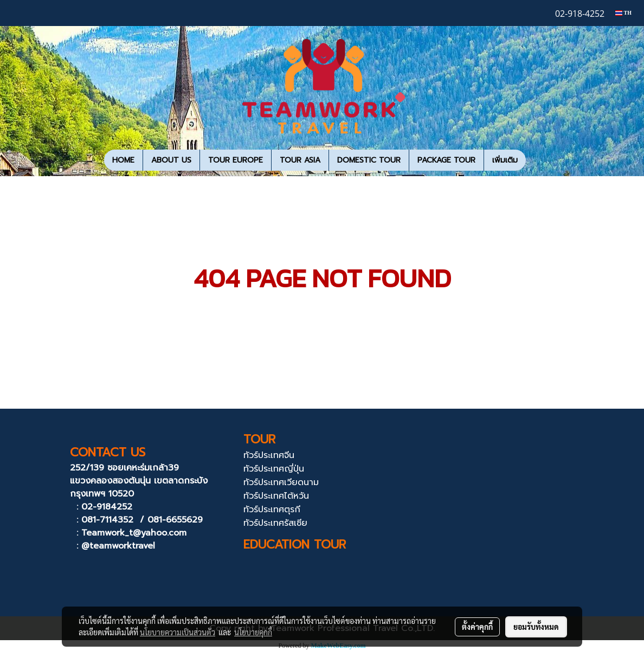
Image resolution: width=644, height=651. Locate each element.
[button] (536, 160)
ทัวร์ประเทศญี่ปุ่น (274, 469)
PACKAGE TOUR (446, 160)
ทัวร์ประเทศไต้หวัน (276, 496)
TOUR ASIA (300, 160)
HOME (123, 160)
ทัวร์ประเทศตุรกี (272, 510)
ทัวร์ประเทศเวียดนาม (281, 482)
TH (623, 13)
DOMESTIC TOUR (369, 160)
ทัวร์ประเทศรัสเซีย (275, 523)
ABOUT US (171, 160)
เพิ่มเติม (505, 160)
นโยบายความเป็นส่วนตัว (178, 632)
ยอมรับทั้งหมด (536, 627)
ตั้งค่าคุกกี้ (477, 627)
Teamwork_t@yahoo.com (134, 533)
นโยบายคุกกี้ (253, 632)
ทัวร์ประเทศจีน (269, 455)
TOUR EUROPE (236, 160)
